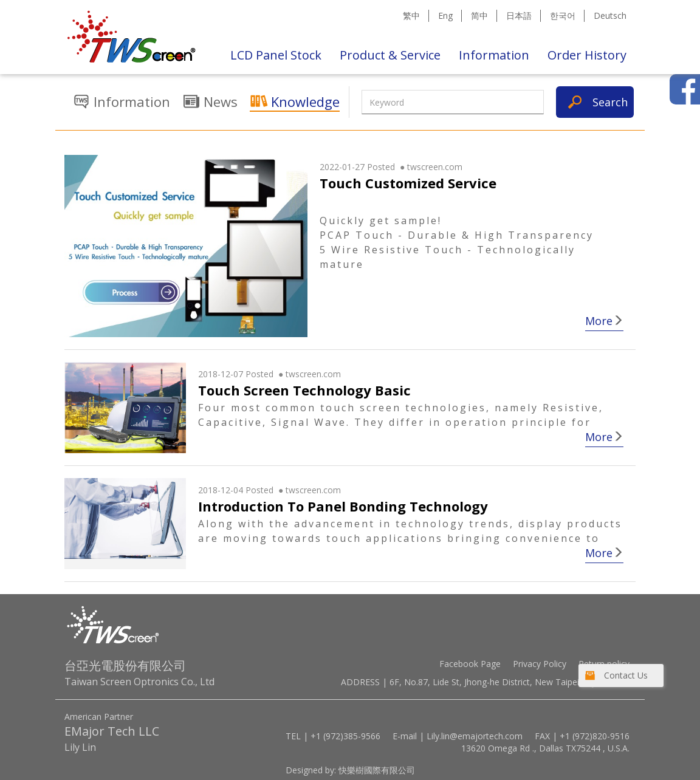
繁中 (411, 15)
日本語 (519, 15)
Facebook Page (470, 664)
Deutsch (610, 15)
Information (494, 55)
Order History (587, 55)
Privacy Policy (540, 664)
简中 (479, 15)
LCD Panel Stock (276, 55)
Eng (445, 15)
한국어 (563, 15)
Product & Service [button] (390, 55)
